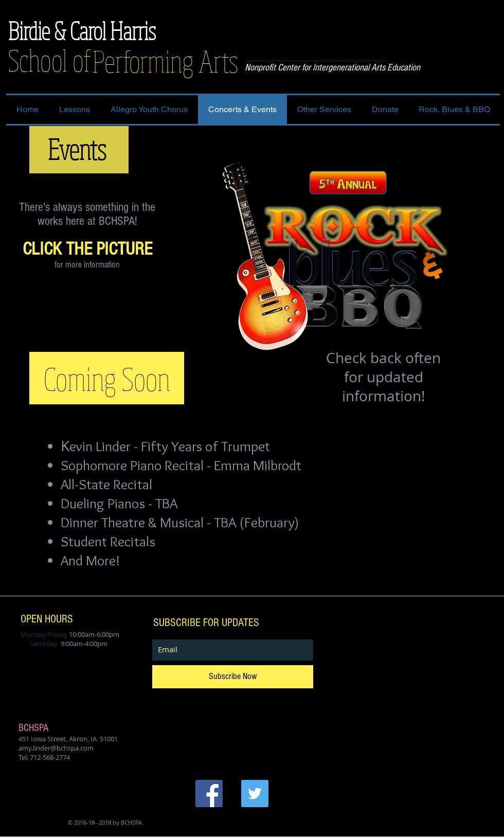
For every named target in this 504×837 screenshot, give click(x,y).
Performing (146, 61)
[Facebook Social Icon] (209, 794)
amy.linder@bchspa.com (56, 748)
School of (50, 60)
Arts (218, 61)
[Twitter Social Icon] (255, 794)
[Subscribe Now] (233, 677)
